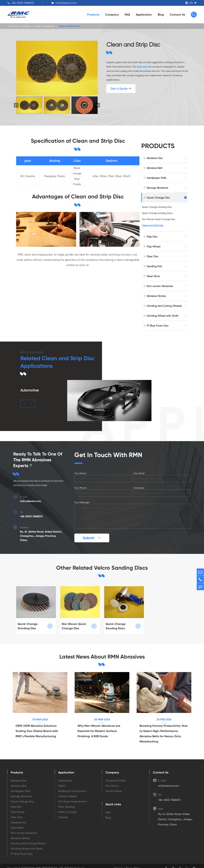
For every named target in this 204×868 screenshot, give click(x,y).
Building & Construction (72, 790)
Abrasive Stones (156, 296)
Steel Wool (153, 276)
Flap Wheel (154, 246)
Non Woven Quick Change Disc (159, 219)
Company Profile (115, 780)
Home (14, 26)
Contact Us (177, 15)
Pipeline (63, 816)
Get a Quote (121, 89)
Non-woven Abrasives (160, 286)
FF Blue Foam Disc (158, 326)
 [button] (24, 404)
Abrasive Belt (155, 168)
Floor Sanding (66, 806)
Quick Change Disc (45, 26)
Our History (112, 785)
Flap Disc (152, 237)
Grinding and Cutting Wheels (164, 306)
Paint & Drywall (67, 811)
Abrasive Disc (155, 158)
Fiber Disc (153, 256)
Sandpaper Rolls (156, 178)
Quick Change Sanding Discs (157, 213)
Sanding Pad (154, 266)
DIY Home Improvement (72, 801)
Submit (92, 537)
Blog (161, 15)
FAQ (127, 15)
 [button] (98, 105)
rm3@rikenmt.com (66, 3)
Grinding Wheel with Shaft (163, 316)
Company (112, 15)
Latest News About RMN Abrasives (102, 656)
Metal (62, 785)
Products (93, 15)
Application (144, 15)
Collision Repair (68, 795)
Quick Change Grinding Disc (157, 207)
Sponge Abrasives (157, 188)
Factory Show (114, 790)
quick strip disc (144, 67)
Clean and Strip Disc (69, 26)
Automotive (65, 780)
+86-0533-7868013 (23, 3)
